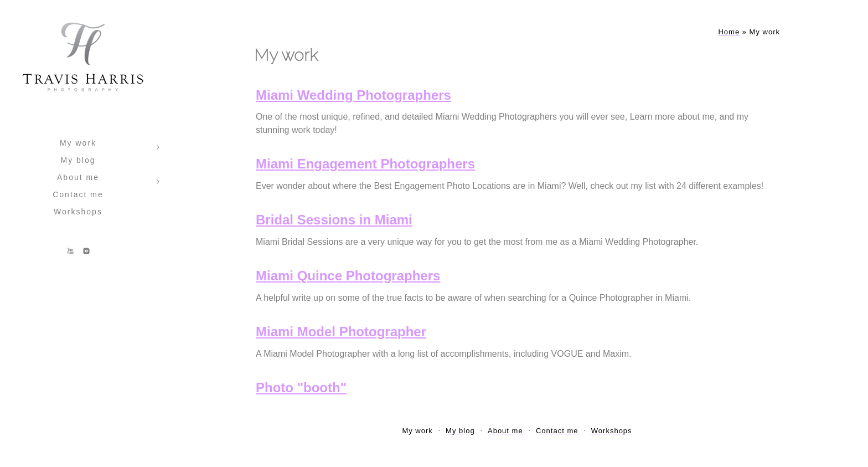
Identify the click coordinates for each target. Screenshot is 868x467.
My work (78, 143)
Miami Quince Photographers (348, 276)
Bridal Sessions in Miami (334, 220)
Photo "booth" (301, 388)
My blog (78, 160)
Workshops (78, 212)
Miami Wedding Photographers (353, 95)
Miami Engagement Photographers (365, 164)
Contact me (78, 194)
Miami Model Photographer (341, 332)
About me (78, 177)
